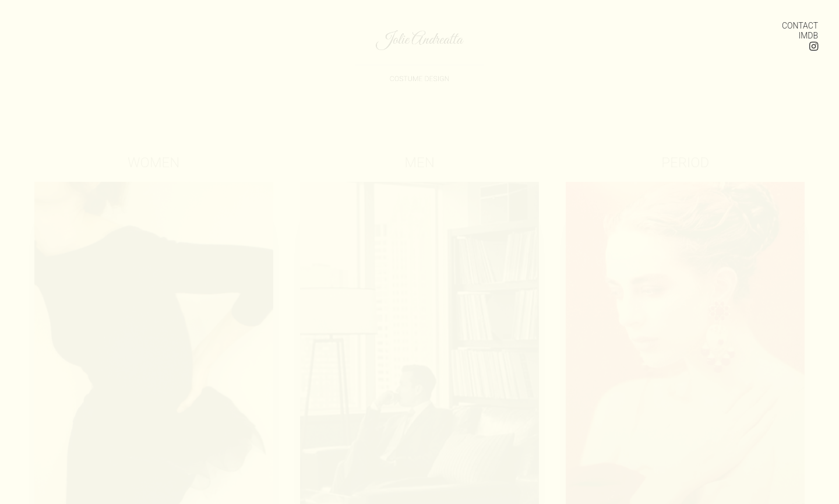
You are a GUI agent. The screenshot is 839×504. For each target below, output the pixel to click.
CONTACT (800, 26)
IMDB (808, 36)
